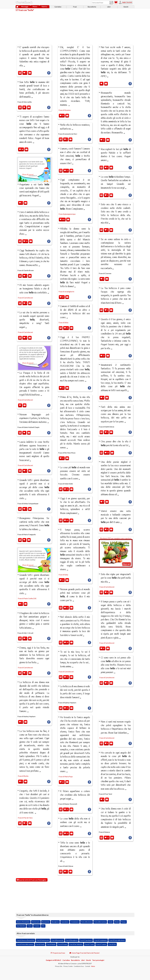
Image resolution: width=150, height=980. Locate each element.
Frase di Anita (63, 323)
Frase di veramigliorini (66, 292)
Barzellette (92, 7)
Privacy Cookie (68, 966)
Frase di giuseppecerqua (67, 214)
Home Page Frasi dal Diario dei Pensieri (84, 953)
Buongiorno (55, 922)
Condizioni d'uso (79, 966)
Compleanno (75, 922)
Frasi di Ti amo (89, 944)
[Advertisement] (75, 27)
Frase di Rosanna (65, 110)
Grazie (111, 922)
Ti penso (37, 926)
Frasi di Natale (51, 944)
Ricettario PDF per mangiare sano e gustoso (116, 553)
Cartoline (58, 7)
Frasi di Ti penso (101, 944)
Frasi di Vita (112, 944)
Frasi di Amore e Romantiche (26, 940)
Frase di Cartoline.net (25, 298)
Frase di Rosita (23, 776)
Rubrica (44, 7)
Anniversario (36, 922)
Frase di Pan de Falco (25, 818)
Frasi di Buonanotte (57, 940)
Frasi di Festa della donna (117, 940)
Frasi (75, 7)
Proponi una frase (58, 953)
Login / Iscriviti (124, 2)
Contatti (88, 966)
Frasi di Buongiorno (72, 940)
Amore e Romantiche (23, 922)
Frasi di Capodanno (86, 940)
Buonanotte (46, 922)
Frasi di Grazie (40, 944)
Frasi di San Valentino (76, 944)
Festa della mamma (100, 922)
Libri (109, 7)
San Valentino (21, 926)
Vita (43, 926)
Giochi (126, 7)
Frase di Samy (63, 575)
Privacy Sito (59, 966)
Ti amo (30, 926)
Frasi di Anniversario (43, 940)
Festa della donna (87, 922)
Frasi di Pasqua (62, 944)
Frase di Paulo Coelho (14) (27, 598)
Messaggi (25, 7)
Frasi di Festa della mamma (25, 944)
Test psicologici (98, 960)
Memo (35, 7)
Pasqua (123, 922)
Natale (117, 922)
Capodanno (65, 922)
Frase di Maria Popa (66, 777)
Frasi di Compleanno (101, 940)
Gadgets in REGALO (53, 960)
